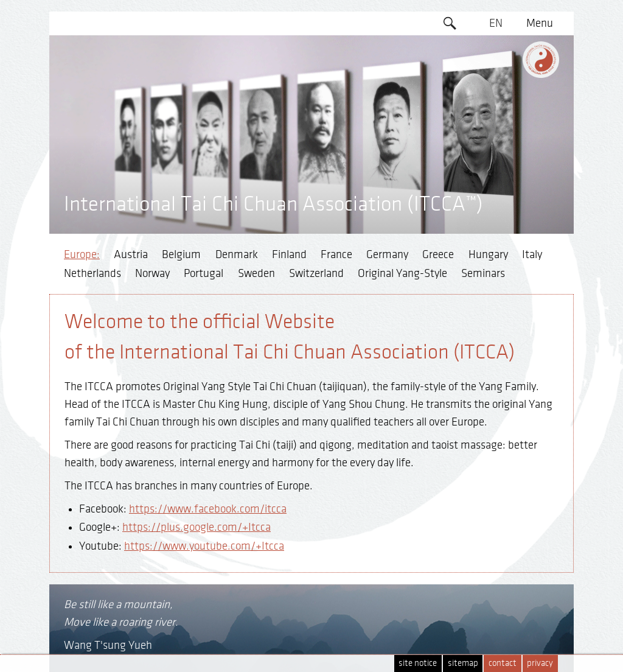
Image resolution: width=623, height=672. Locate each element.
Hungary (488, 254)
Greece (438, 254)
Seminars (483, 273)
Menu (540, 23)
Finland (289, 254)
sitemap (463, 663)
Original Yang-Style (402, 273)
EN (496, 23)
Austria (131, 254)
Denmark (237, 254)
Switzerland (316, 273)
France (336, 254)
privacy (540, 663)
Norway (152, 273)
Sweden (256, 273)
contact (503, 663)
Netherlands (92, 273)
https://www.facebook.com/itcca (208, 509)
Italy (532, 254)
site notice (418, 663)
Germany (387, 254)
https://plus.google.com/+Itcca (197, 527)
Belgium (181, 254)
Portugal (204, 273)
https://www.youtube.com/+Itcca (204, 546)
